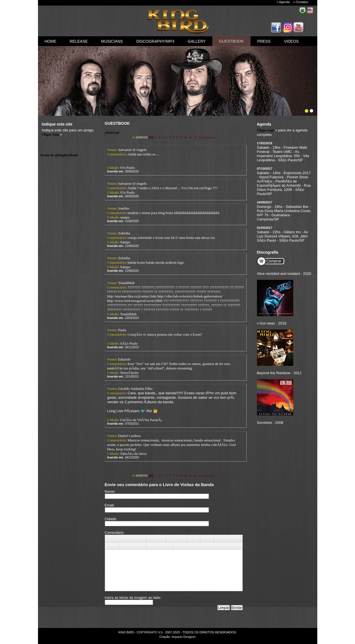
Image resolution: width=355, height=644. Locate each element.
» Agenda (283, 2)
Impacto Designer (184, 637)
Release (79, 41)
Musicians (112, 41)
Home (51, 41)
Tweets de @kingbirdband (59, 155)
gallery (197, 41)
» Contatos (301, 2)
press (264, 41)
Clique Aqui (51, 134)
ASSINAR (112, 133)
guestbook (231, 41)
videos (291, 41)
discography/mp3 (155, 41)
